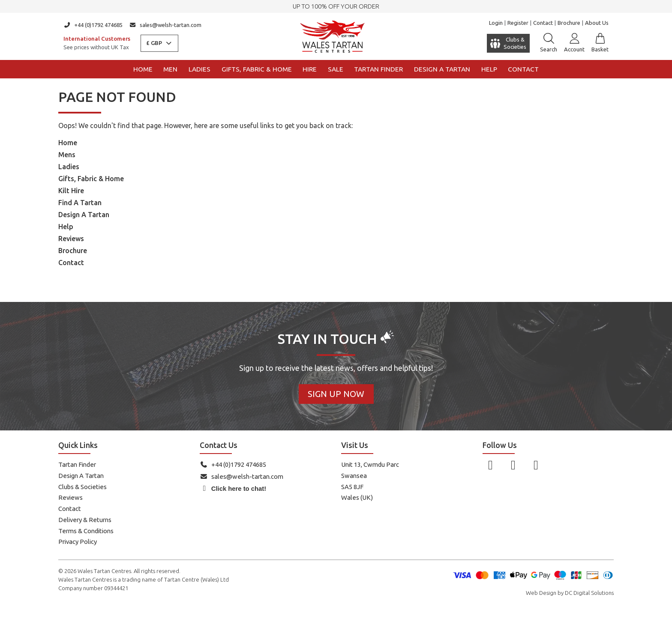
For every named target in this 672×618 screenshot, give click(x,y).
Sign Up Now (336, 394)
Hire (310, 69)
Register (518, 23)
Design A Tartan (84, 215)
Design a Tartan (442, 69)
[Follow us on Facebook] (490, 465)
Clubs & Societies (82, 487)
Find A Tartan (80, 203)
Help (489, 69)
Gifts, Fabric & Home (257, 69)
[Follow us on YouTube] (536, 465)
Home (143, 69)
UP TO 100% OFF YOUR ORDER (336, 6)
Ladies (199, 69)
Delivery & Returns (85, 520)
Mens (67, 155)
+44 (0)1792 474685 (93, 25)
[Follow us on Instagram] (513, 465)
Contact (543, 23)
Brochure (569, 23)
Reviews (71, 239)
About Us (597, 23)
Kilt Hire (71, 191)
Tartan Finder (378, 69)
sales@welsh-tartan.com (166, 25)
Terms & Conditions (86, 531)
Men (170, 69)
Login (496, 23)
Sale (336, 69)
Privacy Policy (78, 542)
